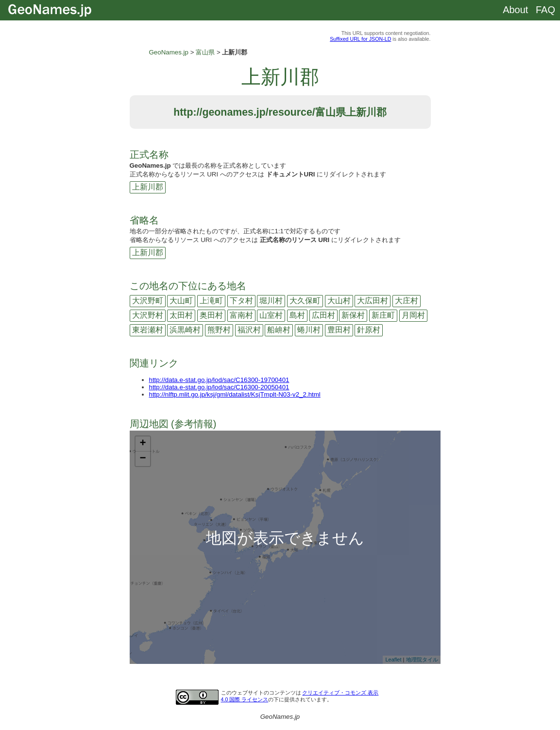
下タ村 (241, 301)
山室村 (271, 315)
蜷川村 (309, 330)
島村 (297, 315)
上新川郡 (148, 187)
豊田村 (339, 330)
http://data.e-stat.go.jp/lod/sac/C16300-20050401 (219, 387)
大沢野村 (148, 315)
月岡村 (413, 315)
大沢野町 (148, 301)
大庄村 (407, 301)
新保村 (353, 315)
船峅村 (279, 330)
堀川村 (271, 301)
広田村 (323, 315)
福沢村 (249, 330)
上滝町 (211, 301)
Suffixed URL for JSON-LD (360, 39)
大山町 (181, 301)
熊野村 (219, 330)
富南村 (241, 315)
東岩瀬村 (148, 330)
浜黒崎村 (185, 330)
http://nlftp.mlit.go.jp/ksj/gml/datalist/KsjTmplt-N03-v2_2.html (235, 394)
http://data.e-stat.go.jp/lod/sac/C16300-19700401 (219, 380)
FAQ (545, 10)
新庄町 (383, 315)
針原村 (369, 330)
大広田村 (373, 301)
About (515, 10)
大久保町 (305, 301)
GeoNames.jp (169, 52)
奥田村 (211, 315)
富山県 (205, 52)
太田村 (181, 315)
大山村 (339, 301)
